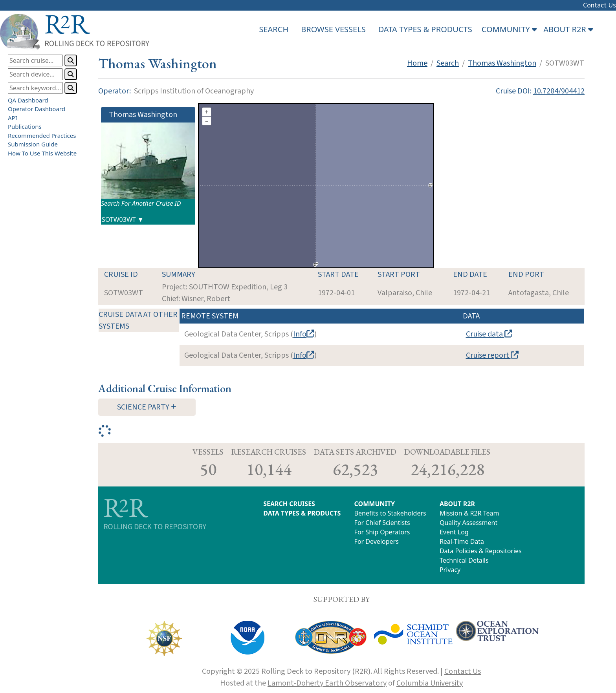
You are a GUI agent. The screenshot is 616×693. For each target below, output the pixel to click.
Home (417, 63)
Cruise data (489, 334)
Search (448, 63)
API (13, 118)
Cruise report (492, 355)
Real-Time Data (462, 541)
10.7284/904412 (559, 91)
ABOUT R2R (457, 504)
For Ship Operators (382, 532)
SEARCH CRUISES (289, 504)
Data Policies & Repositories (481, 551)
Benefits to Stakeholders (390, 513)
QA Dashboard (28, 100)
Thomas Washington (502, 63)
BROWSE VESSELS (333, 29)
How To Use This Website (42, 153)
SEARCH (274, 29)
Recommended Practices (42, 135)
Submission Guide (33, 144)
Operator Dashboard (37, 109)
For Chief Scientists (382, 523)
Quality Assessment (468, 523)
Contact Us (599, 5)
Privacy (450, 570)
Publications (25, 126)
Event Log (454, 532)
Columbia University (430, 683)
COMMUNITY (375, 504)
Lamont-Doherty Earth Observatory (327, 683)
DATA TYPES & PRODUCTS (425, 29)
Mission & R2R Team (469, 513)
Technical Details (464, 560)
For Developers (377, 541)
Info (304, 334)
